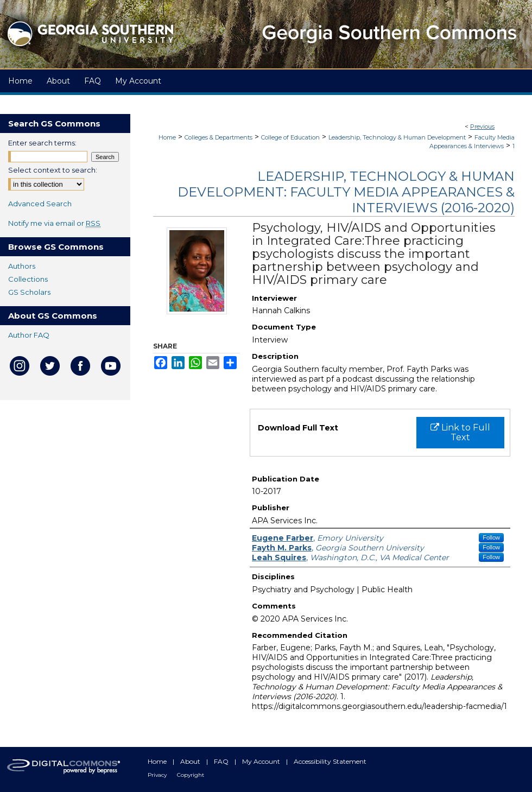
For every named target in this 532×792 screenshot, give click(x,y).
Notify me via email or (54, 223)
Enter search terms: (42, 143)
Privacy (158, 775)
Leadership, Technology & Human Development (397, 137)
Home (167, 137)
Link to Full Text (460, 432)
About (191, 761)
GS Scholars (29, 292)
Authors (22, 266)
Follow (491, 537)
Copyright (191, 775)
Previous (482, 126)
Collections (28, 279)
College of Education (290, 137)
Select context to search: (53, 170)
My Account (262, 761)
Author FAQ (29, 335)
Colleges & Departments (218, 137)
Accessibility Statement (330, 761)
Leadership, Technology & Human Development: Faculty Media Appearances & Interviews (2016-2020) (346, 192)
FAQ (222, 761)
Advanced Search (40, 204)
